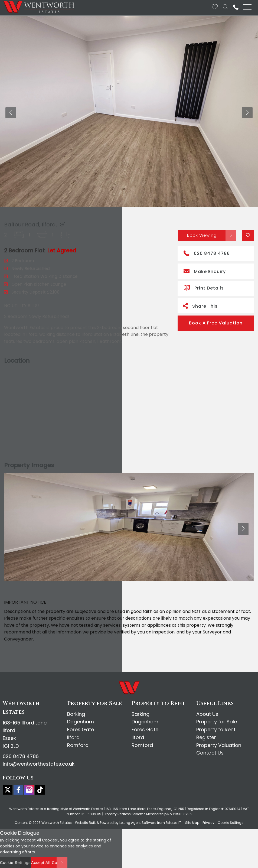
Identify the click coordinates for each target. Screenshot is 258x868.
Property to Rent (216, 729)
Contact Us (210, 753)
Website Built (85, 823)
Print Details (204, 287)
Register (206, 737)
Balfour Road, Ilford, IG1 (35, 225)
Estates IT (173, 823)
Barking (76, 714)
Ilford (73, 737)
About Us (207, 714)
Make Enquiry (205, 271)
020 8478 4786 (207, 253)
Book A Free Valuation (216, 323)
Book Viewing (202, 235)
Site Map (192, 823)
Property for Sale (217, 722)
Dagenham (81, 722)
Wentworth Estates (57, 823)
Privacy (208, 823)
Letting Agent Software (138, 823)
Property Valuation (219, 745)
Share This (200, 306)
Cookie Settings (231, 823)
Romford (78, 745)
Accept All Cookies (49, 863)
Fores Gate (81, 729)
